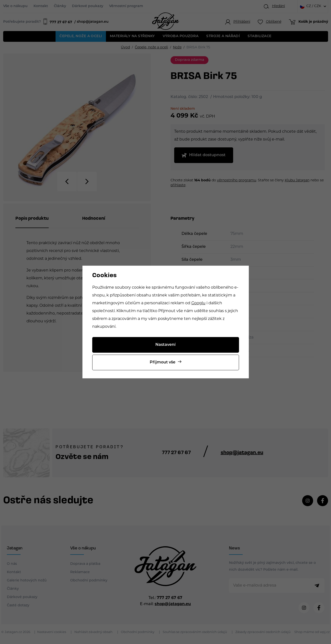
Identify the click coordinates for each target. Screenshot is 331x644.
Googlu (198, 303)
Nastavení (165, 345)
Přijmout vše (163, 362)
